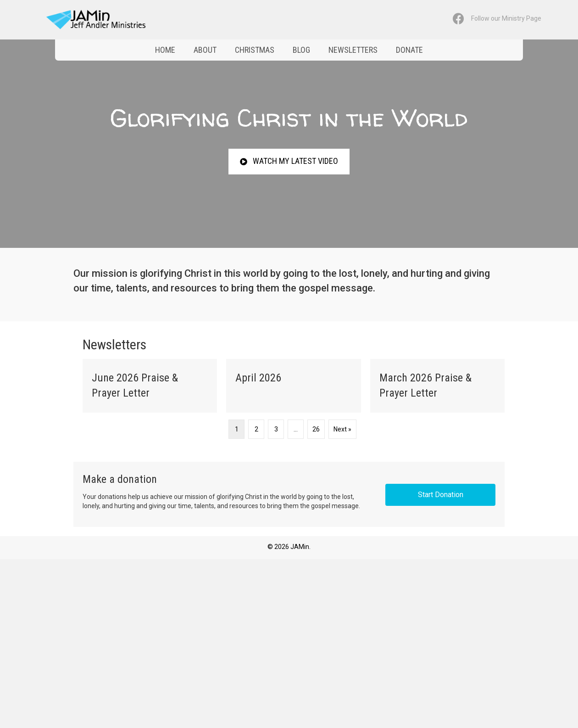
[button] (289, 161)
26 (316, 429)
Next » (342, 429)
